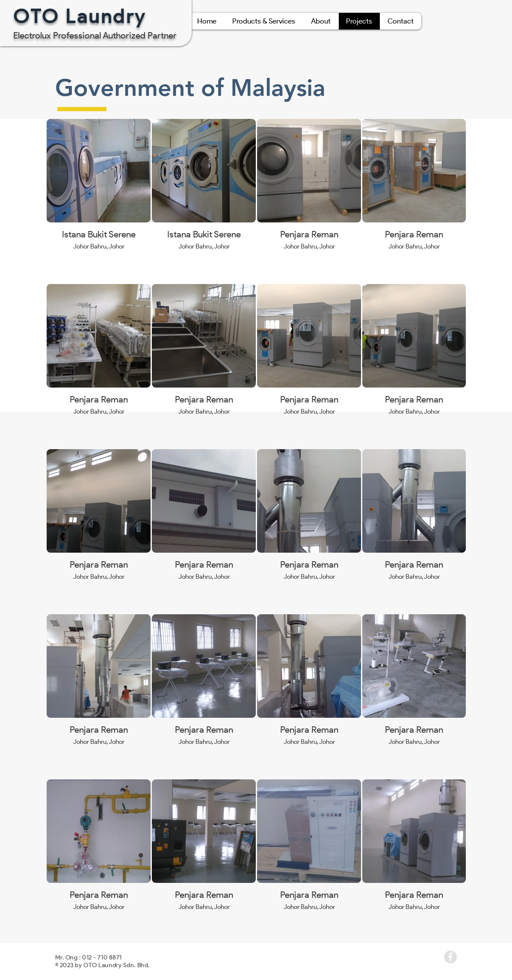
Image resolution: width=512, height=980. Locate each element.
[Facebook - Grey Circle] (450, 957)
